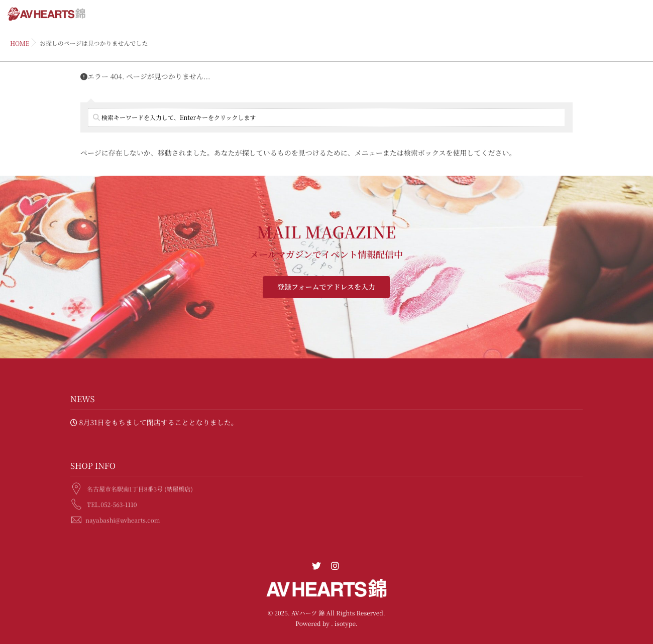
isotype (345, 624)
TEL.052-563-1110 (112, 503)
